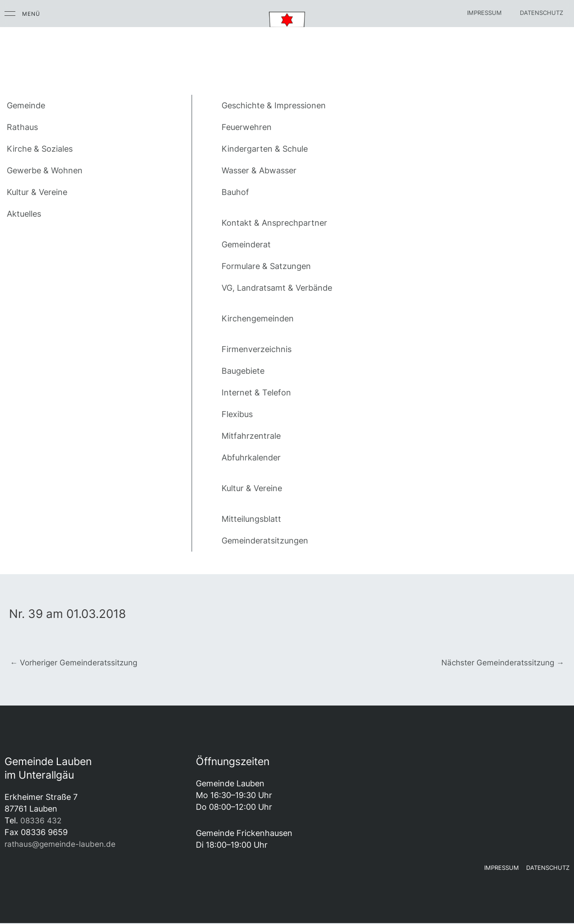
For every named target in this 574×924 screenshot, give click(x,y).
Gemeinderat (246, 244)
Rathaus (22, 127)
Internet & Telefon (256, 392)
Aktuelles (24, 214)
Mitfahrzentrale (251, 436)
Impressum (484, 13)
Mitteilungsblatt (251, 519)
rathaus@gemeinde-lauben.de (62, 845)
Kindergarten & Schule (265, 149)
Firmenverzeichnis (257, 349)
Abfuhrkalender (251, 457)
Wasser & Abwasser (259, 170)
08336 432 (42, 821)
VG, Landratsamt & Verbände (277, 288)
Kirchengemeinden (258, 318)
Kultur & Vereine (37, 192)
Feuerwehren (247, 127)
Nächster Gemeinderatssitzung (500, 662)
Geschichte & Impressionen (274, 105)
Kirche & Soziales (40, 149)
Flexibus (237, 414)
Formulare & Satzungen (266, 266)
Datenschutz (542, 13)
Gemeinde (26, 105)
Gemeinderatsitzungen (265, 541)
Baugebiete (243, 371)
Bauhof (235, 192)
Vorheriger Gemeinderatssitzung (77, 662)
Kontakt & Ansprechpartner (274, 223)
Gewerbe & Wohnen (45, 170)
